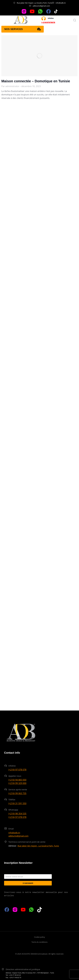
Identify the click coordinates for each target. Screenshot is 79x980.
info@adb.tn (61, 3)
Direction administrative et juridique (23, 969)
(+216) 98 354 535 (17, 814)
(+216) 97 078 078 (17, 770)
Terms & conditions (39, 942)
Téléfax (12, 799)
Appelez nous (15, 776)
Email (11, 829)
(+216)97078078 (48, 22)
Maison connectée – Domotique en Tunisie (36, 81)
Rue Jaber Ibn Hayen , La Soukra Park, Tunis (38, 846)
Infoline (12, 766)
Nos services (23, 29)
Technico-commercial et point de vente (27, 842)
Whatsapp (13, 810)
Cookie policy (39, 937)
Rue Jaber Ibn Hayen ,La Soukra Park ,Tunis (34, 3)
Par (10, 86)
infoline (51, 18)
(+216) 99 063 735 (17, 793)
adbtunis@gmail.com (41, 6)
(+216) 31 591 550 (17, 803)
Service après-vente (18, 789)
